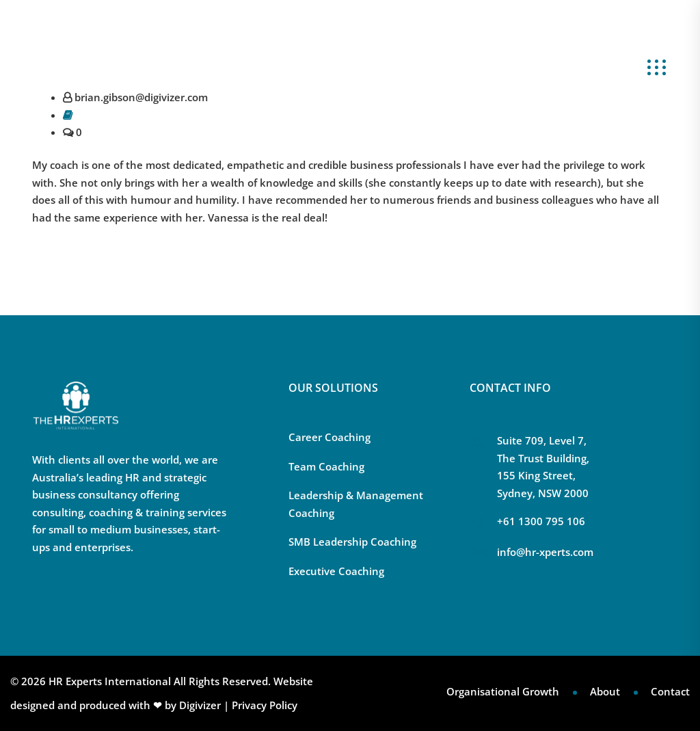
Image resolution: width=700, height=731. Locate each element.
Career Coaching (329, 437)
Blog (589, 66)
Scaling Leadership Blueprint (422, 66)
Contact (670, 691)
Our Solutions (294, 66)
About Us (539, 66)
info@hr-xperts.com (93, 17)
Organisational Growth (503, 691)
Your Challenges (196, 66)
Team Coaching (326, 466)
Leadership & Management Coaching (356, 504)
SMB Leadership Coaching (352, 542)
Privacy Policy (265, 705)
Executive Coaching (336, 571)
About (605, 691)
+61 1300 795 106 (202, 17)
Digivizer (200, 705)
